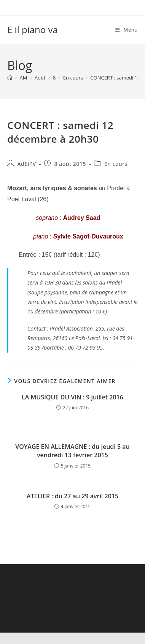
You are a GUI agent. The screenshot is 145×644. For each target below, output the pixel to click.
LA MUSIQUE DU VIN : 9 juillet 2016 (72, 397)
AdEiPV (27, 164)
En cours (116, 164)
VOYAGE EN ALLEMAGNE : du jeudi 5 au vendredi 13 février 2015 (72, 451)
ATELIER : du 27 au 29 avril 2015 (72, 496)
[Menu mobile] (127, 30)
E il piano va (33, 29)
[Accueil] (10, 78)
